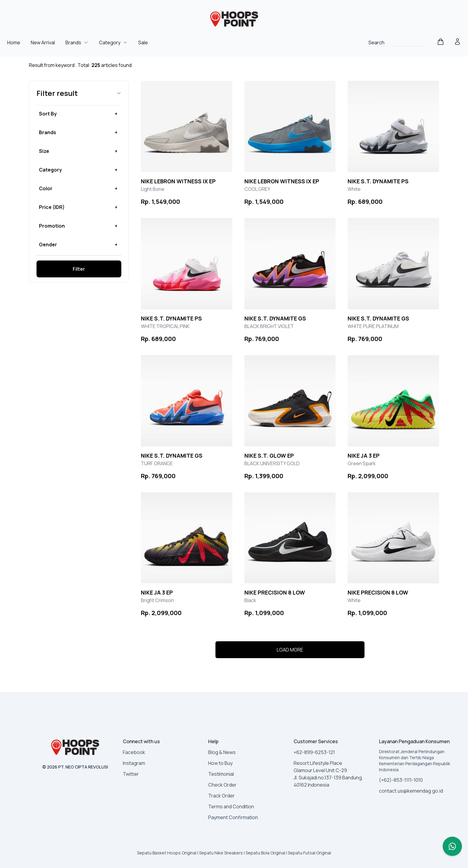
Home (14, 43)
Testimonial (221, 774)
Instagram (134, 763)
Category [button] (50, 170)
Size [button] (44, 151)
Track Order (221, 796)
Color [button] (46, 188)
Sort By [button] (48, 114)
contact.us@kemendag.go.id (411, 791)
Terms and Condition (231, 806)
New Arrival (43, 43)
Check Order (222, 785)
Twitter (131, 774)
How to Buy (220, 763)
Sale (143, 43)
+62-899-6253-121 (314, 752)
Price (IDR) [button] (52, 207)
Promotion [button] (52, 226)
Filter (79, 269)
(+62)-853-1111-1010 (401, 780)
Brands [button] (48, 132)
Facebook (134, 752)
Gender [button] (48, 245)
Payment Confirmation (233, 817)
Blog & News (222, 752)
